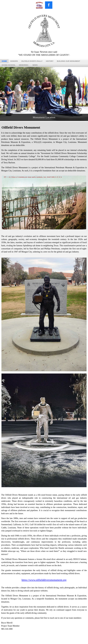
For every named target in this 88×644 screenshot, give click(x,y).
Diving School (9, 65)
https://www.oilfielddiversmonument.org (44, 580)
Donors (14, 61)
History (50, 61)
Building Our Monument (68, 61)
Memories (24, 65)
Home (4, 61)
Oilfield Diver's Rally (32, 61)
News (35, 65)
